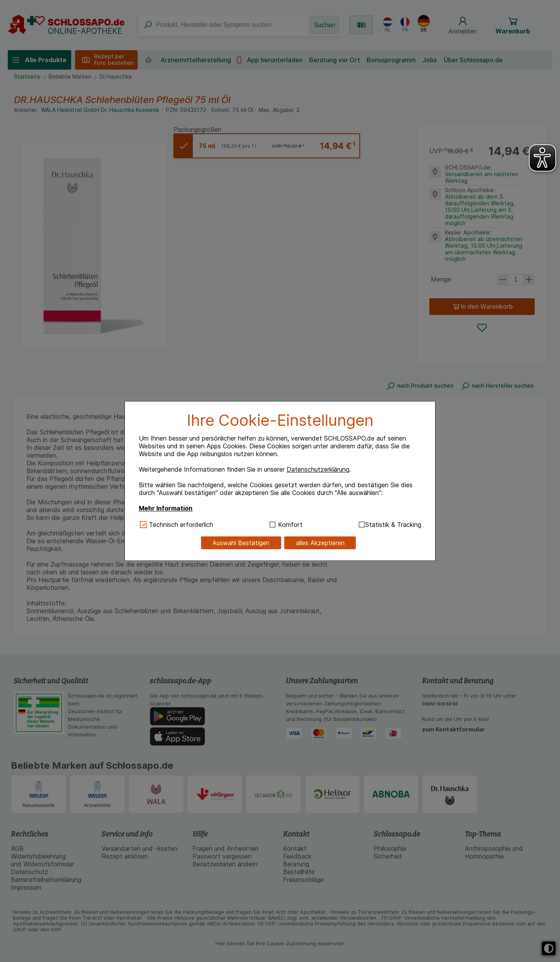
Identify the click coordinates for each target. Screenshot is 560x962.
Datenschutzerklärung (318, 469)
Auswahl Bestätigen (241, 543)
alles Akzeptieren (320, 543)
